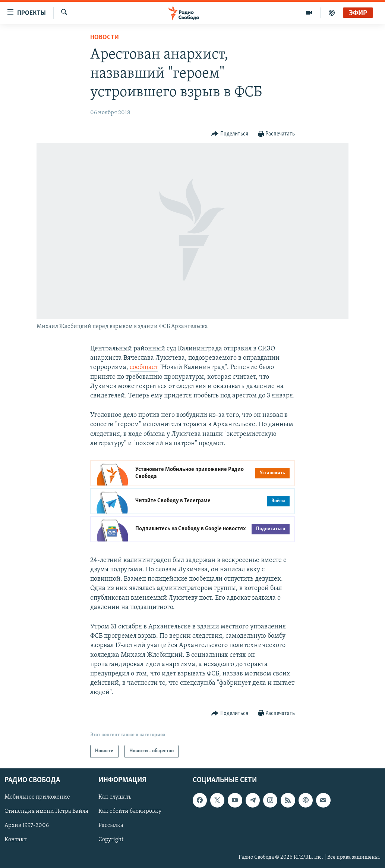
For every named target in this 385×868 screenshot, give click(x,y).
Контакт (15, 840)
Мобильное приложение (37, 797)
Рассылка (111, 825)
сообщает (144, 367)
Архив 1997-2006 (27, 825)
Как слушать (115, 797)
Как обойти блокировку (130, 811)
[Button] (230, 134)
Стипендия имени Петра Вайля (46, 811)
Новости (105, 38)
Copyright (111, 840)
